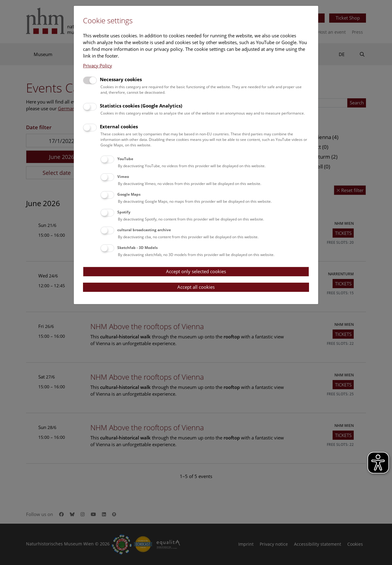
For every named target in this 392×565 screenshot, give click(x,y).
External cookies (119, 126)
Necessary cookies (121, 79)
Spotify (124, 212)
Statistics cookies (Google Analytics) (141, 106)
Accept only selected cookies (196, 271)
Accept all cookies (196, 287)
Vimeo (123, 177)
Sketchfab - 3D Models (138, 248)
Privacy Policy (98, 66)
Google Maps (129, 194)
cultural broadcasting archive (144, 230)
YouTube (125, 159)
